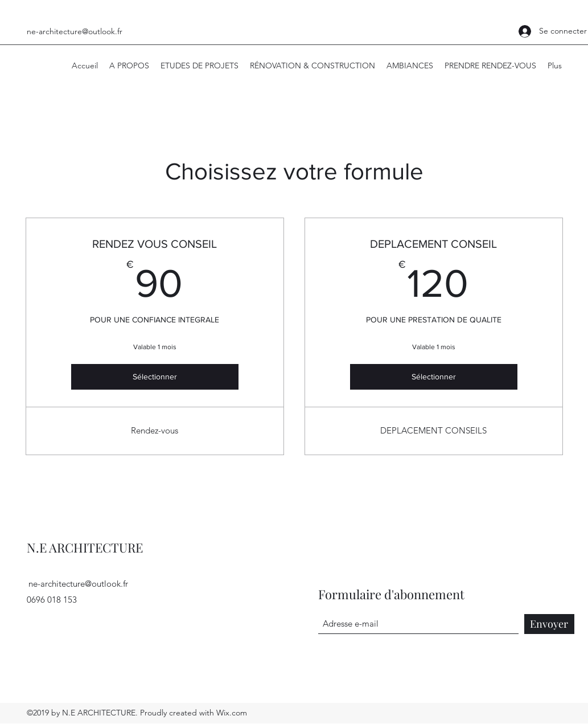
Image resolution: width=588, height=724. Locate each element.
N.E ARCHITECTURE (85, 547)
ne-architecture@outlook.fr (75, 31)
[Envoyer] (549, 624)
